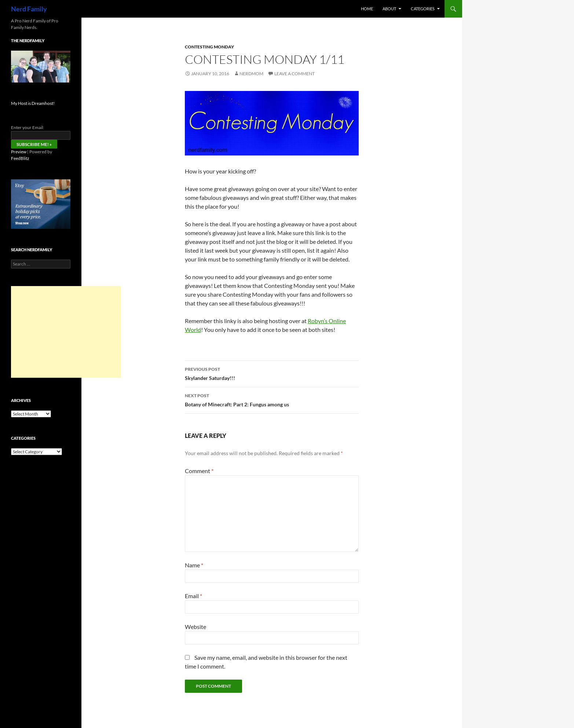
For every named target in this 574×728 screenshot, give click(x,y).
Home (367, 9)
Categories (423, 9)
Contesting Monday (209, 47)
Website (195, 627)
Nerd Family (29, 9)
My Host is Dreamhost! (33, 103)
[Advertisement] (66, 332)
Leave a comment (295, 74)
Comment (199, 471)
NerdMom (251, 74)
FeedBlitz (20, 158)
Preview (19, 152)
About (389, 9)
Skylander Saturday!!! (272, 373)
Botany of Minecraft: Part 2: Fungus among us (272, 399)
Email (193, 596)
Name (194, 565)
